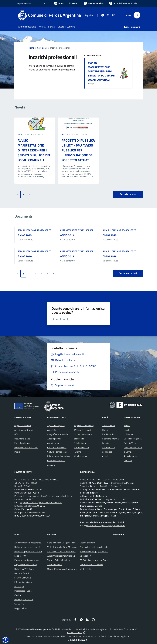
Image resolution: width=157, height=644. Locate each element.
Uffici (17, 434)
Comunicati (107, 452)
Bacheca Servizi (22, 573)
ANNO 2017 (67, 256)
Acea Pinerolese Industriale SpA (62, 556)
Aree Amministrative (24, 430)
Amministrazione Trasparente (28, 543)
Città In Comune (75, 633)
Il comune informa (110, 439)
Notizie (105, 430)
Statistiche (19, 604)
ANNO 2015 (110, 235)
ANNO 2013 (25, 235)
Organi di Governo (23, 426)
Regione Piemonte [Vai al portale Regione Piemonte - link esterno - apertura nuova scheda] (24, 3)
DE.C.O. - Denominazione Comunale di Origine (100, 560)
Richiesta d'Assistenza (24, 569)
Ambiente (52, 430)
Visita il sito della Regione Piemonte (64, 543)
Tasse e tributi (108, 426)
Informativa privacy (23, 582)
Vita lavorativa (81, 456)
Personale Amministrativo (26, 447)
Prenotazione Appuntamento (28, 560)
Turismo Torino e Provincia (59, 560)
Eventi (127, 426)
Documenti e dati (128, 273)
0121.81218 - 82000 (28, 483)
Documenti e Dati (22, 439)
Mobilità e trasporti (83, 430)
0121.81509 (24, 486)
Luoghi (127, 430)
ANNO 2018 (110, 256)
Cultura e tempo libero (57, 452)
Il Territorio (129, 434)
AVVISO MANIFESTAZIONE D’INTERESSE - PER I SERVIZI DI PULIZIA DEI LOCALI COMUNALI (102, 71)
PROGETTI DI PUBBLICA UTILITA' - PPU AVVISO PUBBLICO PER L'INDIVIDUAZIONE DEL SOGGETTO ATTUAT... (78, 150)
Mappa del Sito (21, 608)
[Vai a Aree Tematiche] (93, 3)
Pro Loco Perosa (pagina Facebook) (95, 551)
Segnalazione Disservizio (26, 565)
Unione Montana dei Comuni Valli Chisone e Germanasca (73, 569)
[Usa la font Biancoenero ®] (66, 3)
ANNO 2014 (67, 235)
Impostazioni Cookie (23, 591)
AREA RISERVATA (77, 640)
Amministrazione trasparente (34, 230)
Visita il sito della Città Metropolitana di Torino (68, 547)
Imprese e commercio (84, 426)
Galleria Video (130, 443)
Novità (22, 134)
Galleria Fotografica (133, 439)
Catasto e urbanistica (57, 447)
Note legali (19, 586)
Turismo (78, 452)
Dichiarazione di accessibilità (27, 547)
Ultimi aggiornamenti (24, 600)
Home (31, 48)
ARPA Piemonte (55, 565)
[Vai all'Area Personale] (123, 3)
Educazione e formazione (59, 456)
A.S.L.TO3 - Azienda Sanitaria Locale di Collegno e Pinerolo (74, 551)
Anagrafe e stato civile (58, 434)
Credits (18, 595)
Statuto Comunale (23, 578)
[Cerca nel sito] (137, 15)
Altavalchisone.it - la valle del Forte (96, 547)
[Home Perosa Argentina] (51, 15)
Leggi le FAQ (20, 556)
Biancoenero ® (89, 636)
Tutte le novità (128, 194)
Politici (17, 452)
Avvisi (105, 456)
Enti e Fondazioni (22, 443)
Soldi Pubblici (86, 569)
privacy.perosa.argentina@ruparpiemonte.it (106, 526)
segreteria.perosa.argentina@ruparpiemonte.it (41, 503)
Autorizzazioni (54, 443)
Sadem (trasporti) (87, 543)
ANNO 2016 (25, 256)
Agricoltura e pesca (56, 426)
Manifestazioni (109, 434)
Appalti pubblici (54, 439)
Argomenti (42, 48)
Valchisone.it (85, 556)
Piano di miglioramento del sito (28, 551)
